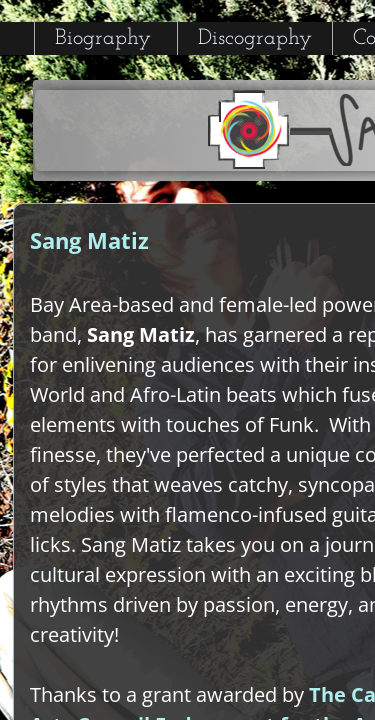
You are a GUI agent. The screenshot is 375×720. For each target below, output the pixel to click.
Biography (103, 38)
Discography (255, 38)
